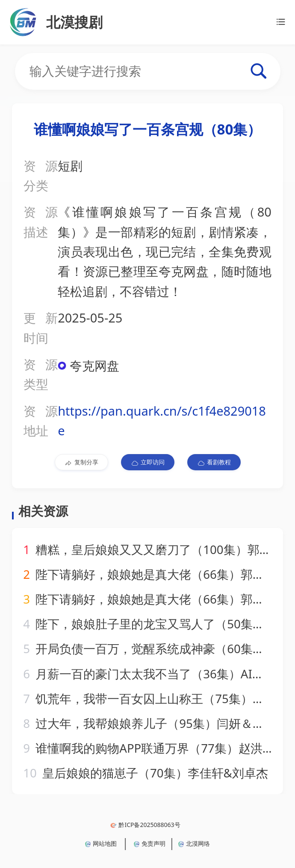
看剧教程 (214, 462)
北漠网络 (194, 843)
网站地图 (101, 843)
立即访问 (148, 462)
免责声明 (150, 843)
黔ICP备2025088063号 (145, 825)
